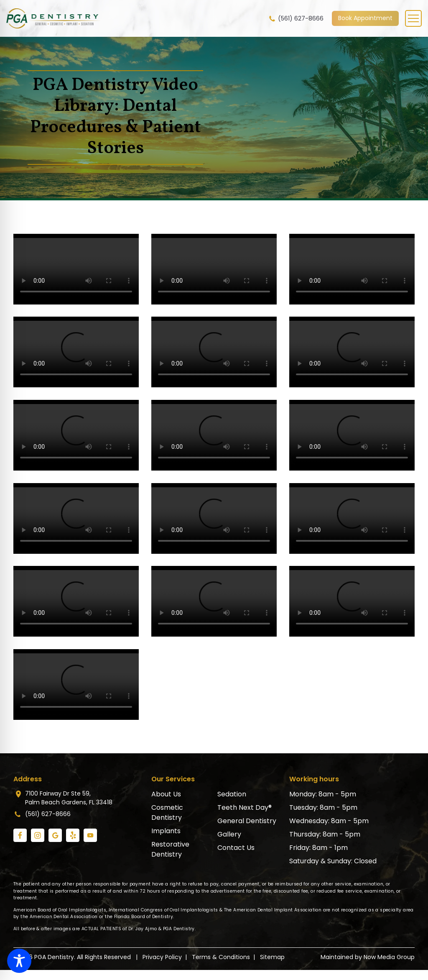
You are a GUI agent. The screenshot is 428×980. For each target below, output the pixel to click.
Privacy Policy (162, 957)
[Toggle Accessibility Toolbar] (19, 961)
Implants (166, 831)
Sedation (232, 794)
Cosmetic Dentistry (167, 812)
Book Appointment (365, 18)
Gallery (229, 834)
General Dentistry (247, 821)
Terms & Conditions (221, 957)
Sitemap (272, 957)
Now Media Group (389, 957)
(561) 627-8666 (296, 19)
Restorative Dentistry (170, 849)
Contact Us (236, 848)
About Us (166, 794)
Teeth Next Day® (245, 807)
